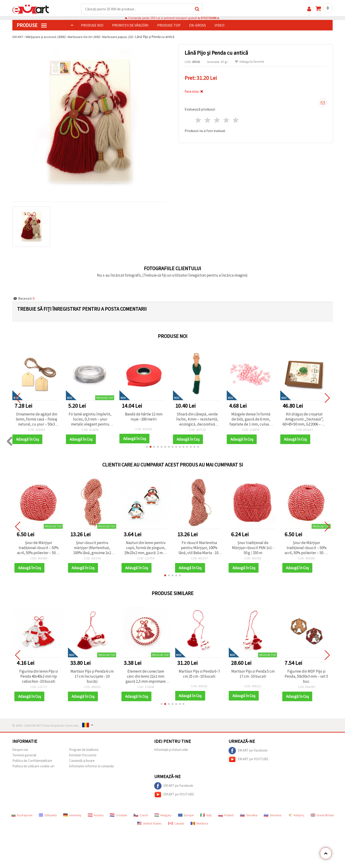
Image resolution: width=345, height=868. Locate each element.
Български (22, 815)
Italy (206, 815)
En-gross (198, 25)
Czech (141, 815)
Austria (96, 815)
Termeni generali (24, 755)
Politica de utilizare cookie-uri (33, 766)
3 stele (217, 120)
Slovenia (273, 815)
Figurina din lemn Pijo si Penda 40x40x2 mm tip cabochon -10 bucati (39, 677)
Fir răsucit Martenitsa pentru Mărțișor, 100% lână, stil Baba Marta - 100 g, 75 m (199, 548)
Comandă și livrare (82, 761)
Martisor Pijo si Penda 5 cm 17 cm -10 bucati (253, 674)
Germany (72, 815)
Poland (226, 815)
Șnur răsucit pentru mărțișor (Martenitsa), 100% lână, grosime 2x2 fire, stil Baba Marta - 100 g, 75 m (92, 548)
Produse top (169, 25)
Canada (176, 824)
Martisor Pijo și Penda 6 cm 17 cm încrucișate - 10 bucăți (92, 677)
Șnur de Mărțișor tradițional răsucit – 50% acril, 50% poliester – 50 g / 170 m (39, 548)
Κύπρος (296, 815)
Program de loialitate (84, 750)
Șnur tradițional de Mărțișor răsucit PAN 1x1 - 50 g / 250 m (253, 548)
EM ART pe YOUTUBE (248, 760)
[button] (147, 447)
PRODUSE (32, 25)
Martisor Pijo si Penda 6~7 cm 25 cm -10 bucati (199, 674)
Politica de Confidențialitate (32, 761)
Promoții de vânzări (130, 25)
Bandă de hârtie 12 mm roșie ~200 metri (146, 417)
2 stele (208, 120)
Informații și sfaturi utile (171, 750)
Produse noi (92, 25)
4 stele (226, 120)
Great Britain (322, 815)
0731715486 (209, 18)
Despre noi (20, 750)
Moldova (199, 824)
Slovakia (249, 815)
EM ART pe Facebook (248, 751)
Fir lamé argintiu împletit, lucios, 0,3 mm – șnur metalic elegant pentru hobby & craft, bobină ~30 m (92, 419)
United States (149, 824)
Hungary (163, 815)
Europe (186, 815)
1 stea (198, 120)
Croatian (119, 815)
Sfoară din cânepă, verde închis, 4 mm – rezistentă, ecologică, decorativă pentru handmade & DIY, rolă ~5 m (199, 419)
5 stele (236, 120)
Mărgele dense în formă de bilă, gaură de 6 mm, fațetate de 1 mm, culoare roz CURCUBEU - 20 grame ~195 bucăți (253, 419)
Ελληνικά (48, 815)
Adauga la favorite (250, 62)
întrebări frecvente (83, 755)
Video (220, 25)
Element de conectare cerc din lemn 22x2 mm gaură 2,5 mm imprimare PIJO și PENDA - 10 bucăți (146, 677)
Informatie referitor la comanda (91, 766)
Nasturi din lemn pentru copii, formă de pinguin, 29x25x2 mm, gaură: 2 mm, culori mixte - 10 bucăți (146, 548)
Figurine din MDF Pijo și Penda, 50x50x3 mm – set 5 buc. (306, 677)
